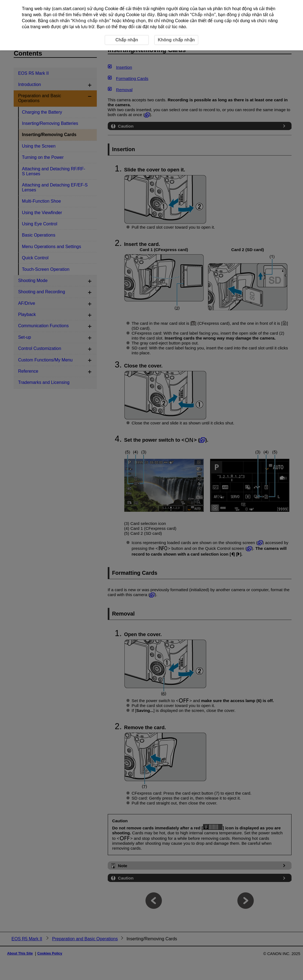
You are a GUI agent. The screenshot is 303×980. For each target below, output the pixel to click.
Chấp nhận (203, 15)
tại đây (148, 15)
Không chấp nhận (91, 21)
